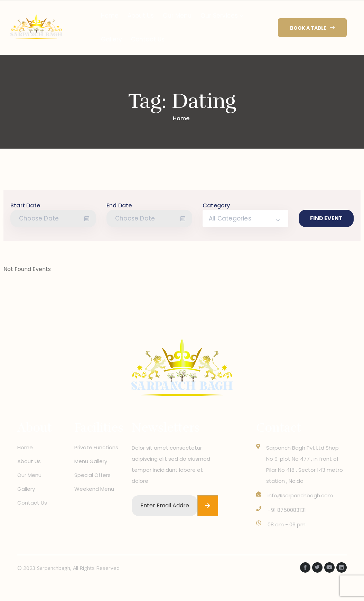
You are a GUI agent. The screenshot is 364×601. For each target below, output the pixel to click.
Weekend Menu (94, 489)
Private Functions (96, 447)
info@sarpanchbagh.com (300, 495)
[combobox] (245, 218)
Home (110, 16)
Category (216, 205)
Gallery (111, 39)
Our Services (219, 16)
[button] (312, 28)
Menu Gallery (91, 461)
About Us (141, 16)
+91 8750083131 (287, 510)
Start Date (25, 205)
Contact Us (148, 39)
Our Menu (177, 16)
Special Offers (92, 475)
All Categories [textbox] (230, 218)
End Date (119, 205)
